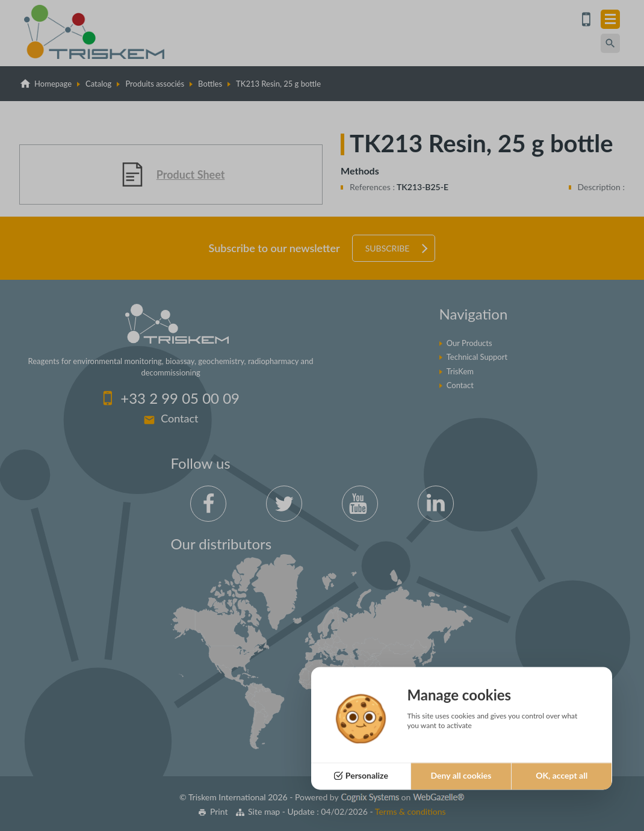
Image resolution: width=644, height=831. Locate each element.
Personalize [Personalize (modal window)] (367, 776)
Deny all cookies (461, 776)
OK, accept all (562, 776)
